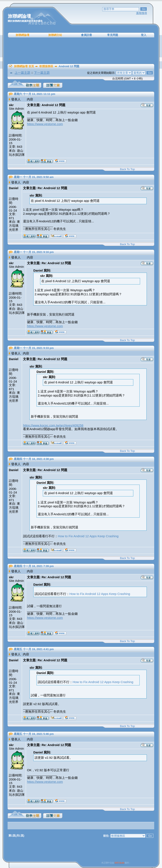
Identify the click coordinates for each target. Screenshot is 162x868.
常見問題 (113, 35)
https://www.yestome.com (45, 124)
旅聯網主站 (55, 35)
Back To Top (127, 169)
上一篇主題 (22, 73)
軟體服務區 (46, 66)
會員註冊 (86, 35)
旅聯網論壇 (22, 35)
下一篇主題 (42, 73)
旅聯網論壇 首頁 (24, 66)
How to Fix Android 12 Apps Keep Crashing (88, 536)
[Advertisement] (81, 51)
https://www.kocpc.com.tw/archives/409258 (53, 425)
